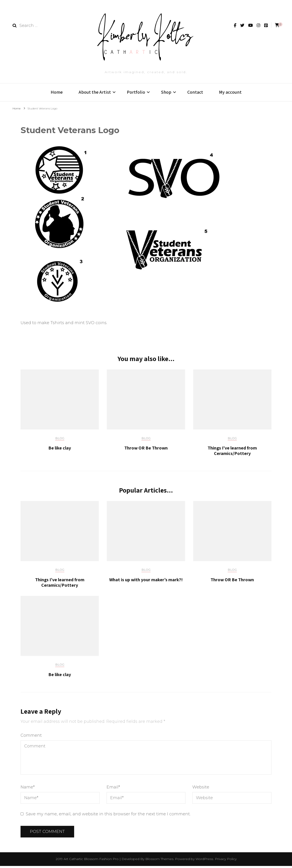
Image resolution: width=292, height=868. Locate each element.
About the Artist (95, 93)
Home (57, 93)
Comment (31, 737)
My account (230, 93)
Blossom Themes (159, 861)
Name (28, 789)
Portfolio (136, 93)
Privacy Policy (226, 861)
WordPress (204, 861)
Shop (166, 93)
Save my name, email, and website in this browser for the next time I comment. (108, 816)
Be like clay (60, 450)
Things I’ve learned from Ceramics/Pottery (232, 453)
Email (113, 789)
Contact (195, 93)
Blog (60, 440)
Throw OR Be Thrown (146, 450)
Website (201, 789)
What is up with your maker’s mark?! (146, 582)
